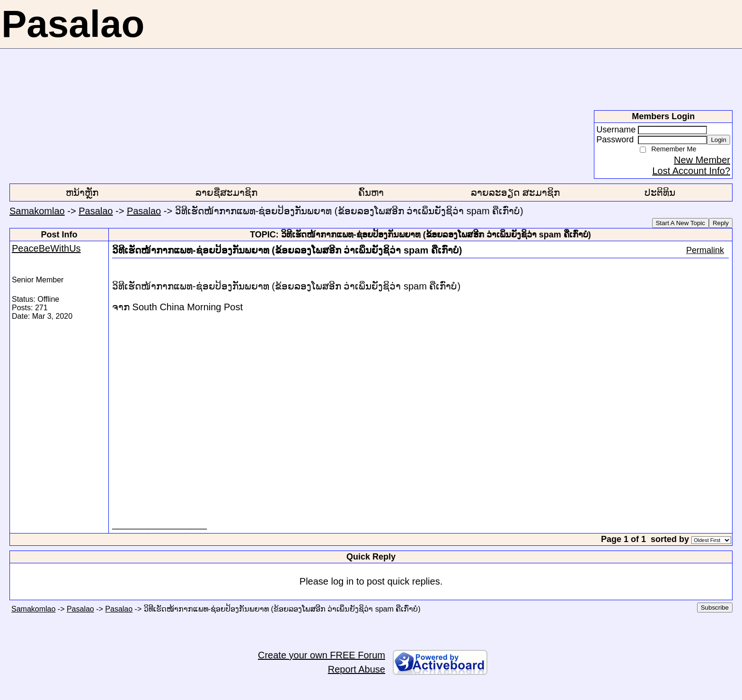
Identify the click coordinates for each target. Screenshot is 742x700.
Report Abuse (357, 669)
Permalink (705, 250)
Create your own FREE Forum (322, 655)
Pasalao (96, 211)
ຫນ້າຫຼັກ (82, 192)
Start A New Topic (680, 223)
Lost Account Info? (691, 171)
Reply (721, 223)
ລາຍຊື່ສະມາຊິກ (226, 192)
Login (719, 140)
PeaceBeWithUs (46, 248)
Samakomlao (37, 211)
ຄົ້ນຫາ (371, 192)
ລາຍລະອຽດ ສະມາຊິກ (515, 192)
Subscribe (715, 608)
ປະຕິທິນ (660, 192)
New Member (702, 160)
